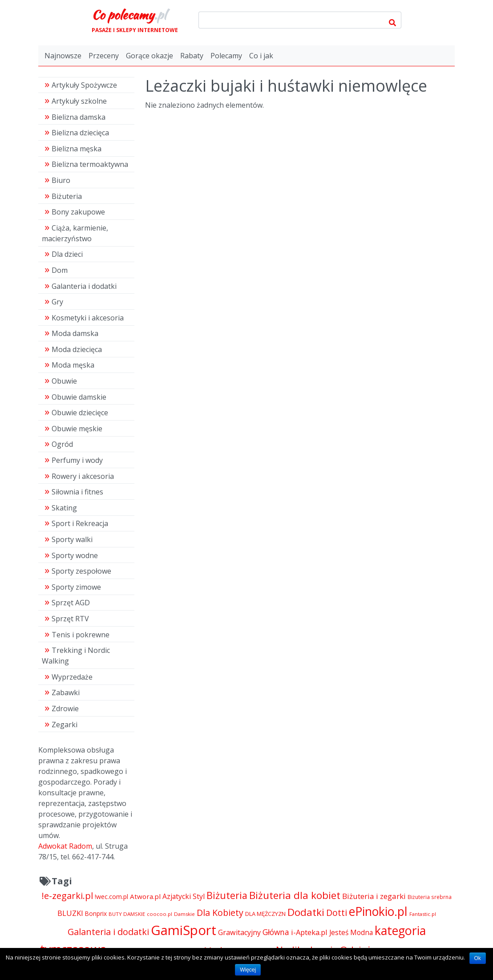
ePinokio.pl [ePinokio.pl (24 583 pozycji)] (378, 911)
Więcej (248, 970)
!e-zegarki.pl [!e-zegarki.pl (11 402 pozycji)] (67, 896)
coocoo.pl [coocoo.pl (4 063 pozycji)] (160, 914)
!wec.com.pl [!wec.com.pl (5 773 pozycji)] (111, 897)
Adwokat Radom (65, 846)
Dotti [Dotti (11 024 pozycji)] (337, 913)
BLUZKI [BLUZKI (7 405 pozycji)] (70, 913)
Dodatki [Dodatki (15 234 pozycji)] (306, 912)
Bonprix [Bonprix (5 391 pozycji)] (96, 913)
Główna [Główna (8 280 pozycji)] (276, 932)
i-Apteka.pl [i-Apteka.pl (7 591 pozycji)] (309, 932)
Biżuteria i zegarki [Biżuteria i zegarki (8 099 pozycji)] (374, 896)
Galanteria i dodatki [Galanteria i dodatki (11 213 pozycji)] (108, 932)
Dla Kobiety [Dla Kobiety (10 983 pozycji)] (220, 913)
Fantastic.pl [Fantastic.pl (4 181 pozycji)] (423, 914)
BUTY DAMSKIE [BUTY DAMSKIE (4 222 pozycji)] (127, 914)
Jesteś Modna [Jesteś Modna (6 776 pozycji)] (351, 932)
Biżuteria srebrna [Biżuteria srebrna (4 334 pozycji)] (430, 897)
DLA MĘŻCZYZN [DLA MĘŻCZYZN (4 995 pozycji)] (265, 914)
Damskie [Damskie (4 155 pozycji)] (184, 914)
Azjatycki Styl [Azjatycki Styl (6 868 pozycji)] (184, 896)
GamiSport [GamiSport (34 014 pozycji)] (184, 930)
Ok (478, 958)
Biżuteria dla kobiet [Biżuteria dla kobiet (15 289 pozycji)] (295, 895)
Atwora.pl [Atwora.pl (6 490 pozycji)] (145, 896)
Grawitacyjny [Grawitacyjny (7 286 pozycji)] (239, 932)
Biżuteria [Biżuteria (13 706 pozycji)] (227, 895)
